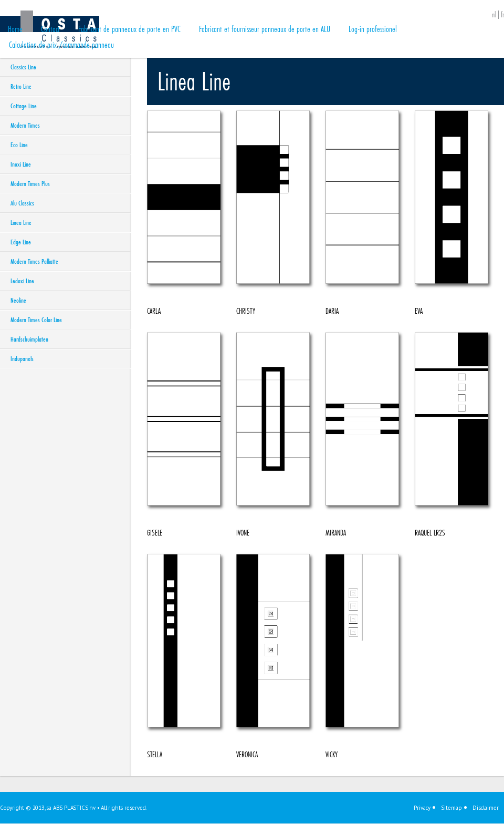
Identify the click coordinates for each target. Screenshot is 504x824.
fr (502, 15)
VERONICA (273, 657)
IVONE (273, 435)
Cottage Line (24, 106)
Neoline (18, 300)
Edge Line (21, 242)
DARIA (362, 213)
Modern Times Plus (30, 183)
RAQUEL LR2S (451, 435)
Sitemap (451, 808)
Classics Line (23, 67)
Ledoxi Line (22, 281)
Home (15, 29)
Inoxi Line (21, 164)
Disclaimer (486, 808)
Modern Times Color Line (36, 320)
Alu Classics (22, 203)
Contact (50, 29)
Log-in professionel (373, 29)
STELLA (184, 657)
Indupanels (22, 358)
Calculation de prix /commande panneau (61, 44)
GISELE (184, 435)
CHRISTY (273, 213)
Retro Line (21, 86)
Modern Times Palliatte (34, 261)
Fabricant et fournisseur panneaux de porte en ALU (265, 29)
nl (494, 15)
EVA (451, 213)
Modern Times (25, 125)
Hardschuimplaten (29, 339)
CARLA (184, 213)
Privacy (422, 808)
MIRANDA (362, 435)
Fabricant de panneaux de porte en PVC (129, 29)
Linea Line (21, 222)
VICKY (362, 657)
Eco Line (19, 145)
